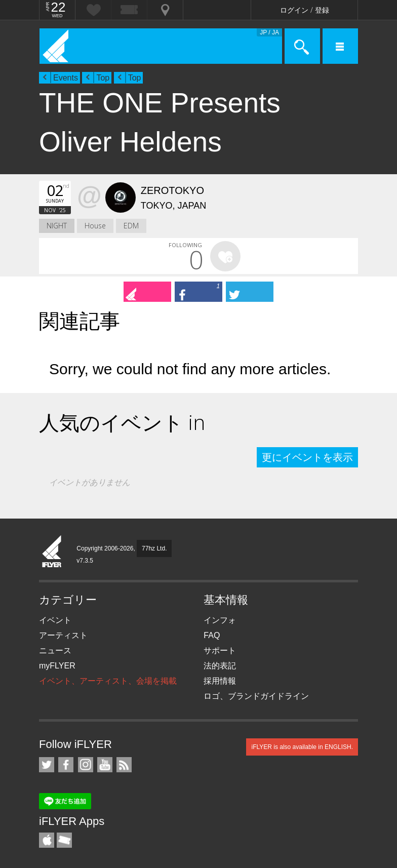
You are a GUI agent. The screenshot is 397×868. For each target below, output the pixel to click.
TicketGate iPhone (64, 840)
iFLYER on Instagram (86, 765)
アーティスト (63, 635)
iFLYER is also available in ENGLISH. (302, 747)
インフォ (220, 620)
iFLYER (52, 552)
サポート (220, 650)
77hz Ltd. (154, 548)
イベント (55, 620)
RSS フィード (124, 765)
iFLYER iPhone (47, 840)
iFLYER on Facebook (66, 765)
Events (66, 78)
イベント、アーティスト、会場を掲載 (108, 681)
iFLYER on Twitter (47, 765)
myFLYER (57, 666)
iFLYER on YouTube (105, 765)
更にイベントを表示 (307, 457)
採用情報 (220, 681)
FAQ (212, 635)
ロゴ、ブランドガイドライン (256, 696)
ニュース (55, 650)
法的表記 (220, 666)
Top (103, 78)
